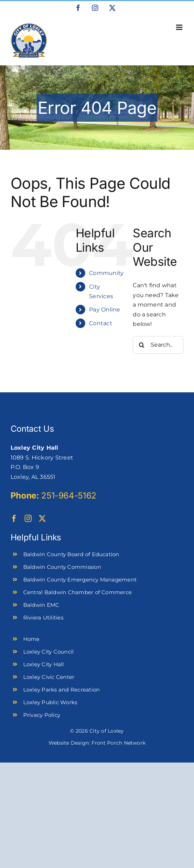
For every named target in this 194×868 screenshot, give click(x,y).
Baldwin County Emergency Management (80, 580)
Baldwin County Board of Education (71, 554)
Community (106, 273)
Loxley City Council (49, 652)
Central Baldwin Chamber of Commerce (77, 592)
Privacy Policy (42, 715)
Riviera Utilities (43, 618)
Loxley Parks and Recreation (61, 690)
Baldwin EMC (41, 605)
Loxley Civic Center (49, 677)
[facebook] (14, 519)
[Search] (142, 345)
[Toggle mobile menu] (180, 27)
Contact (101, 323)
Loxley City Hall (44, 664)
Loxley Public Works (50, 702)
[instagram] (28, 519)
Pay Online (105, 310)
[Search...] (158, 345)
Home (32, 639)
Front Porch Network (119, 743)
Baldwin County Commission (62, 567)
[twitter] (42, 519)
